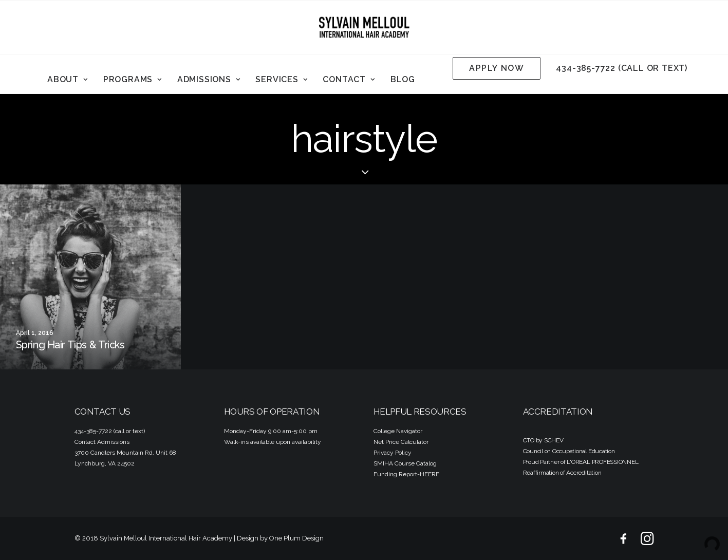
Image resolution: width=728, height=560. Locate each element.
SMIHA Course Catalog (405, 463)
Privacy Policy (393, 453)
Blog (403, 79)
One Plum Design (296, 538)
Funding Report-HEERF (406, 474)
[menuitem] (68, 80)
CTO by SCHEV (543, 440)
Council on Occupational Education (569, 451)
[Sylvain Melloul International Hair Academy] (364, 27)
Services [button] (281, 79)
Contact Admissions (102, 442)
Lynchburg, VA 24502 (105, 463)
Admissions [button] (209, 79)
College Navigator (398, 431)
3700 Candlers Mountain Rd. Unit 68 (125, 453)
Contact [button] (349, 79)
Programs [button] (133, 79)
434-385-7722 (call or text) (622, 68)
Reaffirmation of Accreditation (562, 473)
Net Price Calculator (401, 442)
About (68, 79)
